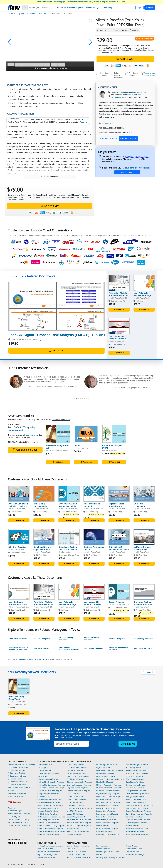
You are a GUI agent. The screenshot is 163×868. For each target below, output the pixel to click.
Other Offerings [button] (93, 8)
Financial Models (15, 779)
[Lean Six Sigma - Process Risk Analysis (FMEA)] (56, 306)
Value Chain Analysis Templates (137, 829)
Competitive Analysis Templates (49, 802)
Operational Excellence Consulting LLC (28, 339)
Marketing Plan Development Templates (110, 779)
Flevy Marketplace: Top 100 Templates (21, 764)
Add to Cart (125, 59)
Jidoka (77, 445)
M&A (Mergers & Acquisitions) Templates (110, 770)
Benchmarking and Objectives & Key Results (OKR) (42, 550)
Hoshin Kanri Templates (75, 805)
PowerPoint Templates (17, 785)
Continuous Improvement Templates (50, 805)
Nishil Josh (140, 301)
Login (139, 7)
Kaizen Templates (41, 648)
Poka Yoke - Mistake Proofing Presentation (119, 294)
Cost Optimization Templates (48, 814)
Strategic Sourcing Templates (136, 802)
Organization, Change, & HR (48, 855)
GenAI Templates (73, 794)
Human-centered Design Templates (79, 808)
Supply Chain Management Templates (139, 814)
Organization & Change (17, 776)
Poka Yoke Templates (18, 639)
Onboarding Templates (144, 639)
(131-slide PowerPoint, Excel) (71, 335)
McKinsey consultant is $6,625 (137, 156)
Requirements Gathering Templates (109, 834)
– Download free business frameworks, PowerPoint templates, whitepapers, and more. (82, 2)
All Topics (12, 14)
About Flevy (107, 8)
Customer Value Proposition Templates (51, 831)
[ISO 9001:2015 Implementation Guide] (119, 537)
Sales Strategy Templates (135, 782)
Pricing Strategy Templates (106, 808)
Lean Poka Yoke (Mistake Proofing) (142, 294)
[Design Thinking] (119, 592)
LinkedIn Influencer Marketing (18, 820)
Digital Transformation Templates (78, 776)
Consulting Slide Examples (76, 852)
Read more (84, 122)
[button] (10, 42)
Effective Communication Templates (79, 782)
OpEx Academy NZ (118, 301)
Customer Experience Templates (49, 823)
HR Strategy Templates (75, 802)
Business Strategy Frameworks (78, 846)
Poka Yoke (43, 14)
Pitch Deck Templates (104, 800)
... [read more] (108, 123)
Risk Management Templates (136, 770)
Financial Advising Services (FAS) (79, 858)
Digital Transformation (17, 770)
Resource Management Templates (138, 765)
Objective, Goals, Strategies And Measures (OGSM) (117, 506)
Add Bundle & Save (25, 450)
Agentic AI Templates (45, 765)
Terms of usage (117, 97)
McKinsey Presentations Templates (109, 785)
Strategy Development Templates (137, 808)
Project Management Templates (108, 823)
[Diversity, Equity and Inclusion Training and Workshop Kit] (19, 494)
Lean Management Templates (107, 765)
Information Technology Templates (79, 820)
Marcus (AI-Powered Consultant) (19, 814)
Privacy (21, 822)
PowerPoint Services (15, 796)
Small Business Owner (134, 849)
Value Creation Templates (135, 831)
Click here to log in (109, 138)
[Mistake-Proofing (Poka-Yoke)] (58, 434)
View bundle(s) (127, 172)
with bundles (137, 168)
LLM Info (99, 855)
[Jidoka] (86, 434)
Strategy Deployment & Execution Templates (140, 805)
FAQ (10, 822)
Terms (15, 822)
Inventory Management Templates (79, 826)
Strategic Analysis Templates (136, 797)
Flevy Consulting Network (17, 793)
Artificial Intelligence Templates (48, 773)
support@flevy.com (23, 825)
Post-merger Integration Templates (108, 802)
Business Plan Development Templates (51, 785)
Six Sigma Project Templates (136, 791)
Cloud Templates (43, 797)
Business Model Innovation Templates (51, 782)
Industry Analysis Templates (77, 817)
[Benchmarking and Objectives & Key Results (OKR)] (44, 537)
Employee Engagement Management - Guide (143, 506)
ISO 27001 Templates (74, 811)
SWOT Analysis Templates (135, 779)
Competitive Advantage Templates (49, 800)
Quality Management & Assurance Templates (18, 648)
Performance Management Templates (69, 648)
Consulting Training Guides (76, 855)
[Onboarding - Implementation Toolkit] (44, 494)
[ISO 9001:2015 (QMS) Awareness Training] (69, 494)
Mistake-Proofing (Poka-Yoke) (16, 698)
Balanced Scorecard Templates (48, 779)
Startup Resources (132, 852)
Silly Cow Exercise (17, 547)
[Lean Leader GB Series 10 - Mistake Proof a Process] (119, 326)
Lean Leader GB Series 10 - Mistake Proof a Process (117, 339)
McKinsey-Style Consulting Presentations (111, 858)
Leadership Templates (75, 834)
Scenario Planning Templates (136, 785)
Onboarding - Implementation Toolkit (41, 506)
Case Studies (72, 849)
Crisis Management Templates (48, 820)
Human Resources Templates (92, 639)
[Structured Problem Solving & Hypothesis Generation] (144, 592)
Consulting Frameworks (17, 782)
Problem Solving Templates (66, 639)
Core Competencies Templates (48, 808)
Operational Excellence (27, 14)
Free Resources (102, 846)
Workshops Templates (143, 648)
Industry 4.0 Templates (75, 814)
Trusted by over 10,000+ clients (149, 74)
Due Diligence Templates (76, 779)
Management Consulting (46, 858)
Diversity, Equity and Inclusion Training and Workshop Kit (19, 506)
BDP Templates (43, 776)
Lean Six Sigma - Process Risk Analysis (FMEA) (19, 604)
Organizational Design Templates (108, 794)
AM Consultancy (92, 512)
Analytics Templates (45, 770)
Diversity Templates (117, 639)
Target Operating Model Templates (138, 820)
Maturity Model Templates (105, 782)
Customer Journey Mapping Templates (51, 826)
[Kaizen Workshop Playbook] (94, 494)
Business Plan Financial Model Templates (52, 788)
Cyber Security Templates (76, 765)
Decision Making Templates (76, 773)
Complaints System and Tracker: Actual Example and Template (68, 551)
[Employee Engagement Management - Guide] (144, 494)
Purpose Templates (103, 826)
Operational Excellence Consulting (74, 512)
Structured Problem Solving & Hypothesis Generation (144, 604)
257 (139, 95)
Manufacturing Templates (105, 773)
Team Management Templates (136, 823)
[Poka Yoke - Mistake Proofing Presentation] (119, 283)
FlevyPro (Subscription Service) (19, 788)
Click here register (128, 138)
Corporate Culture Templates (48, 811)
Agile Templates (43, 768)
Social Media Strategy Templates (137, 794)
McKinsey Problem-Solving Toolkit (143, 548)
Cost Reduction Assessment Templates (51, 817)
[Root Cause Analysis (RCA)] (114, 434)
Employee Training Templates (77, 788)
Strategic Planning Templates (136, 800)
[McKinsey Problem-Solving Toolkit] (144, 537)
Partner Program (14, 817)
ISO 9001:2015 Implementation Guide (119, 548)
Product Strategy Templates (106, 820)
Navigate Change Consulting (72, 555)
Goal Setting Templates (94, 648)
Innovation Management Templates (79, 823)
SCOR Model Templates (134, 776)
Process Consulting (143, 610)
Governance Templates (75, 797)
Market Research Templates (106, 776)
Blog (26, 822)
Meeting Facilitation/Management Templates (110, 788)
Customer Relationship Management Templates (52, 829)
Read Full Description (49, 177)
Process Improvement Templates (108, 814)
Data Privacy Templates (75, 770)
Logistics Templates (103, 768)
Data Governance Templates (77, 768)
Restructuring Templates (134, 768)
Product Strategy (132, 846)
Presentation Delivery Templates (108, 805)
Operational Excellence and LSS (49, 852)
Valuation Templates (133, 826)
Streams (11, 791)
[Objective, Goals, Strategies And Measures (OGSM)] (119, 494)
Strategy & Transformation (18, 767)
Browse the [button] (70, 8)
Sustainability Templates (134, 817)
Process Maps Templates (105, 817)
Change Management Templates (49, 794)
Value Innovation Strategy (135, 855)
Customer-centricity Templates (48, 834)
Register (150, 7)
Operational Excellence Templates (108, 791)
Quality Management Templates (108, 829)
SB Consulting (16, 512)
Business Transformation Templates (50, 791)
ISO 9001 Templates (42, 639)
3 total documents (31, 435)
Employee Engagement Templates (79, 785)
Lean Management (103, 849)
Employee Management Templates (119, 648)
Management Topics (15, 811)
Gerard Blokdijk (42, 512)
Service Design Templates (135, 788)
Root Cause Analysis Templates (137, 773)
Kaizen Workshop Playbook (92, 505)
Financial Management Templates (79, 791)
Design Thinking (116, 602)
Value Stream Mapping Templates (138, 834)
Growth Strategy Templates (76, 800)
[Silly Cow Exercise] (19, 537)
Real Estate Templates (104, 831)
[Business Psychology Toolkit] (94, 537)
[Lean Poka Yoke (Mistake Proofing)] (144, 283)
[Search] (42, 8)
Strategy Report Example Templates (138, 811)
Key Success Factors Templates (78, 831)
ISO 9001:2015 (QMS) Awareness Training (68, 505)
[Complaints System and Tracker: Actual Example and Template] (69, 537)
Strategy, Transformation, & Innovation (51, 846)
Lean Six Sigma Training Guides (108, 852)
